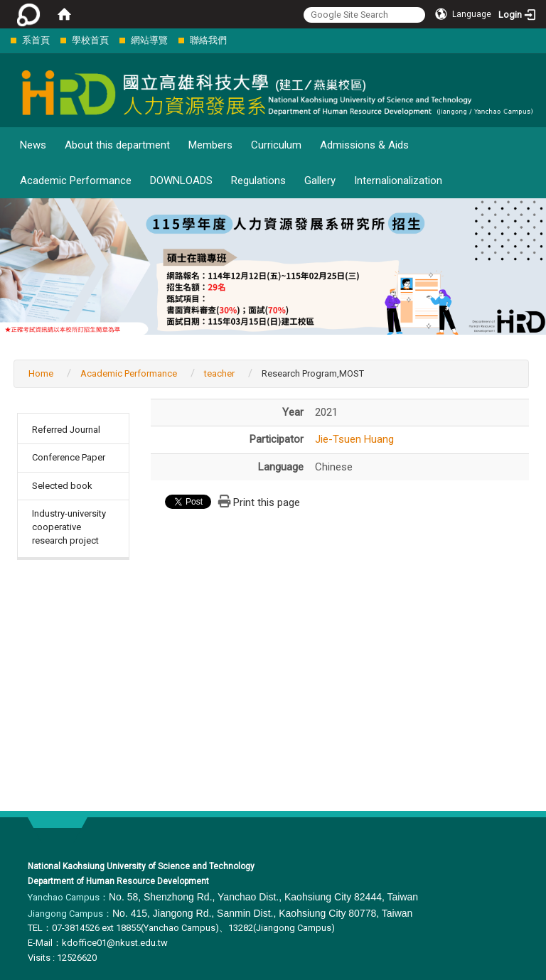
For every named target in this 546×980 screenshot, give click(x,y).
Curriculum (276, 145)
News (33, 145)
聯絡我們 (208, 40)
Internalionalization (398, 181)
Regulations (258, 181)
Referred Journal (66, 430)
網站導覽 (149, 40)
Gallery (320, 181)
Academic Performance (76, 181)
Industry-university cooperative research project (69, 527)
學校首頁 (90, 40)
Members (210, 145)
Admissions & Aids (364, 145)
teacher (219, 373)
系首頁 (36, 40)
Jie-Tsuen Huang (354, 439)
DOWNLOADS (181, 181)
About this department (117, 145)
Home (41, 373)
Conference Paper (69, 457)
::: (3, 40)
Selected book (62, 486)
